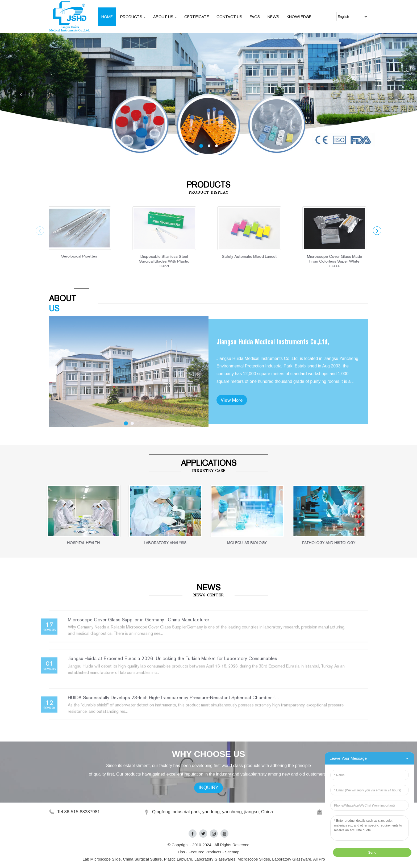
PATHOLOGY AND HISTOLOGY (310, 543)
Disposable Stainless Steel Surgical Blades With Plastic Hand (149, 261)
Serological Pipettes (64, 256)
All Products (324, 859)
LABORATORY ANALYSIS (146, 543)
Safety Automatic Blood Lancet (234, 256)
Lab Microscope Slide (101, 859)
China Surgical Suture (142, 859)
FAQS (255, 17)
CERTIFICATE (197, 17)
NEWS (273, 17)
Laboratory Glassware (292, 859)
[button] (21, 94)
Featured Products (205, 852)
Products (133, 17)
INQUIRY (209, 802)
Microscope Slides (254, 859)
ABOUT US (165, 17)
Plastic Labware (178, 859)
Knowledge (299, 17)
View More (232, 427)
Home (107, 17)
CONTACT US (229, 17)
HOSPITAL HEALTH (64, 543)
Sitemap (232, 852)
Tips (181, 852)
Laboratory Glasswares (215, 859)
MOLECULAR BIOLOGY (228, 543)
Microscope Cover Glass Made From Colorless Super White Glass (319, 261)
